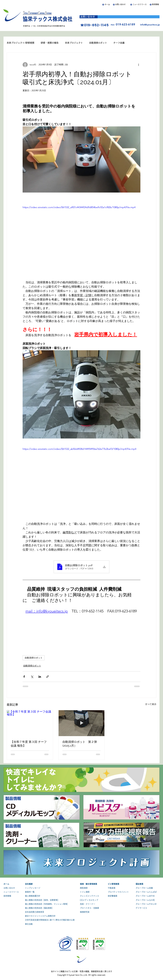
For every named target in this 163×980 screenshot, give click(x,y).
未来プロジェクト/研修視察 (21, 43)
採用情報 (155, 4)
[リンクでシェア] (48, 677)
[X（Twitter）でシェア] (32, 677)
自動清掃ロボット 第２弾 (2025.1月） (80, 744)
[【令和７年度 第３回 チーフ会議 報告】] (30, 723)
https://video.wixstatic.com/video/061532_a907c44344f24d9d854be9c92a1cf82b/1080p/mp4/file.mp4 (79, 207)
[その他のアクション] (138, 65)
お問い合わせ (120, 4)
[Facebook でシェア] (24, 677)
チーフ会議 (119, 43)
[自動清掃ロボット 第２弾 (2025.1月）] (82, 723)
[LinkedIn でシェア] (40, 677)
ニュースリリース (140, 4)
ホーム (107, 4)
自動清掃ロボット (98, 43)
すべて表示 (151, 704)
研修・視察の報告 (50, 43)
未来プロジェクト (74, 43)
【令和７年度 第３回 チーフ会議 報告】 (29, 744)
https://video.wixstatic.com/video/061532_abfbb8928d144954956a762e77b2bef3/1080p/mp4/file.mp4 (79, 449)
